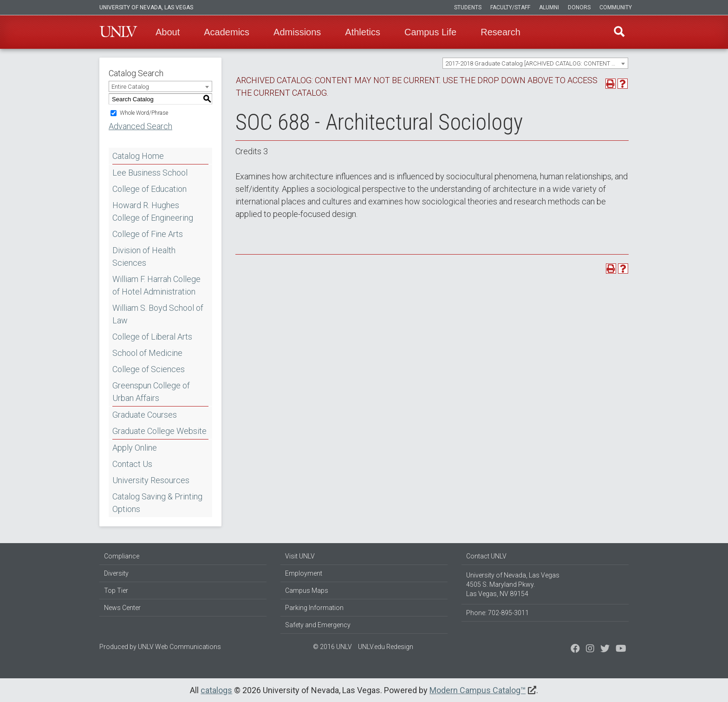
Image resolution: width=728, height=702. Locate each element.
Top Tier (116, 590)
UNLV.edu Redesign (386, 647)
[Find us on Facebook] (575, 650)
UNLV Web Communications (179, 647)
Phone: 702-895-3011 (497, 613)
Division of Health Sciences (144, 256)
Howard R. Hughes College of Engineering (153, 211)
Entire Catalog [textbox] (130, 87)
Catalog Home (138, 156)
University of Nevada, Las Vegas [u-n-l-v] (146, 7)
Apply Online (135, 448)
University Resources (151, 480)
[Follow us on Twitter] (590, 650)
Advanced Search (140, 126)
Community (616, 7)
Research (500, 32)
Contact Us (132, 464)
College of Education (149, 189)
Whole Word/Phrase (144, 113)
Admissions (297, 32)
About (168, 32)
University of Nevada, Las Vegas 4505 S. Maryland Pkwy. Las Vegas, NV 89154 (513, 584)
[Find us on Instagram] (605, 650)
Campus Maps (307, 590)
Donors (579, 7)
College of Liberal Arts (152, 337)
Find (619, 32)
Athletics (363, 32)
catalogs (216, 690)
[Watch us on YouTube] (621, 650)
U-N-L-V (118, 32)
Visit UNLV (300, 556)
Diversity (116, 573)
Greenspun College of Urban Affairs (151, 392)
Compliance (122, 556)
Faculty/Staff (510, 7)
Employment (304, 573)
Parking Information (314, 608)
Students (468, 7)
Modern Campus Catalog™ (478, 690)
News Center (122, 608)
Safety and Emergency (318, 625)
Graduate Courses (145, 415)
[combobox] (535, 63)
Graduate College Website (159, 431)
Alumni (549, 7)
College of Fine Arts (148, 234)
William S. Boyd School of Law (158, 314)
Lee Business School (150, 173)
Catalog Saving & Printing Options (157, 503)
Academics (227, 32)
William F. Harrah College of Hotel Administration (156, 285)
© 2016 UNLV (332, 647)
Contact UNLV (486, 556)
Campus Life (430, 32)
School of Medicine (147, 353)
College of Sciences (149, 369)
